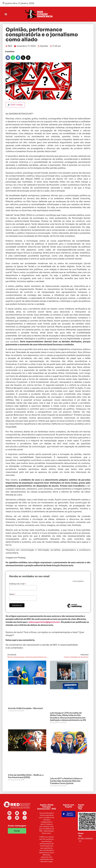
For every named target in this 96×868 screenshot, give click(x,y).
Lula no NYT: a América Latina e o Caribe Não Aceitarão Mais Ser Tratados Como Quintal (66, 781)
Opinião (44, 46)
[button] (6, 14)
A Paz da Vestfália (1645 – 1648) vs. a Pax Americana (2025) (26, 776)
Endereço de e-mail (18, 584)
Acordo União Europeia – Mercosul (25, 708)
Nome (12, 594)
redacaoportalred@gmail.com (44, 622)
